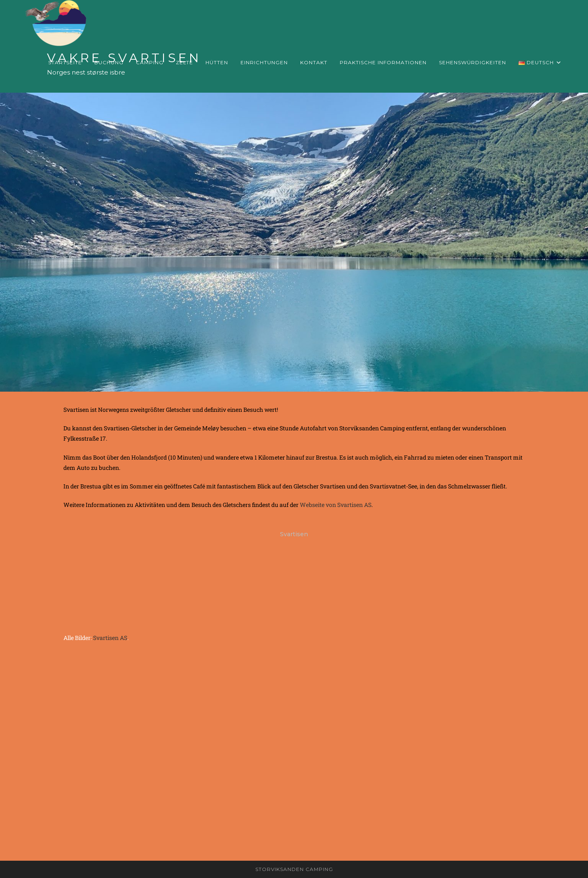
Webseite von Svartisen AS (336, 505)
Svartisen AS (110, 638)
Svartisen (294, 534)
